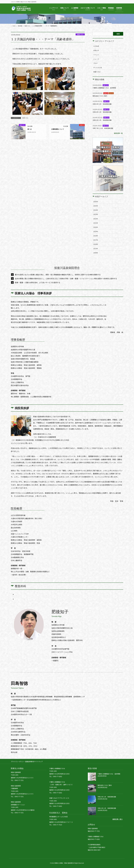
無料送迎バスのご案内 (101, 96)
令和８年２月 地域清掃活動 (103, 112)
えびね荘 (96, 46)
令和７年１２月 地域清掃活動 (104, 128)
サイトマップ (41, 761)
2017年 (96, 240)
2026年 (96, 202)
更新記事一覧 (118, 133)
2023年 (96, 214)
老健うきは (80, 34)
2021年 (96, 223)
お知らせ (96, 50)
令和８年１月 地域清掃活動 (103, 120)
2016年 (96, 244)
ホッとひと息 (98, 68)
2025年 (96, 206)
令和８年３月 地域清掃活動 (103, 104)
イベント (96, 55)
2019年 (96, 231)
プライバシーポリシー (18, 761)
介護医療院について (58, 129)
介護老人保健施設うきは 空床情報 (106, 88)
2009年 (96, 253)
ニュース (96, 59)
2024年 (96, 210)
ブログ (95, 63)
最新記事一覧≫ (117, 819)
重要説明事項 (31, 761)
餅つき (30, 129)
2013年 (96, 249)
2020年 (96, 227)
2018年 (96, 236)
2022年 (96, 219)
